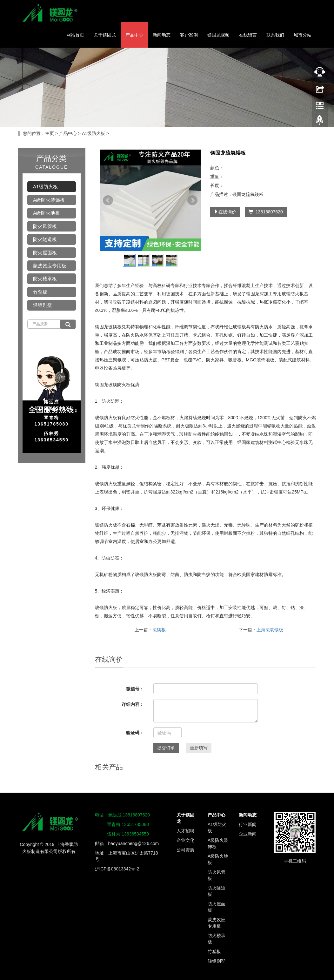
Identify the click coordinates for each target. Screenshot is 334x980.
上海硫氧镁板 (270, 630)
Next (192, 200)
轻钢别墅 (43, 305)
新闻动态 (162, 35)
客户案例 (189, 35)
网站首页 (75, 35)
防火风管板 (45, 226)
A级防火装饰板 (49, 200)
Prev (108, 200)
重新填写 (199, 748)
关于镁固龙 (105, 35)
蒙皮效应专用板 (50, 266)
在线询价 (225, 212)
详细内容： (133, 704)
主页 (50, 133)
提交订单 (166, 748)
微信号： (135, 689)
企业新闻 (248, 834)
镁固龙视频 (218, 35)
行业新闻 (248, 824)
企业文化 (185, 840)
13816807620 (266, 212)
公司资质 (185, 850)
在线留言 (248, 35)
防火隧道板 (45, 239)
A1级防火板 (94, 133)
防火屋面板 (45, 253)
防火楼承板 (45, 279)
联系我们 (275, 35)
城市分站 (303, 35)
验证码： (135, 733)
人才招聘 (185, 831)
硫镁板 (159, 630)
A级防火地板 (47, 213)
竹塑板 (40, 292)
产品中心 (134, 35)
